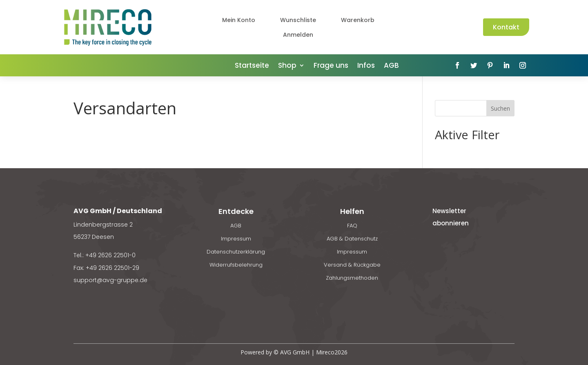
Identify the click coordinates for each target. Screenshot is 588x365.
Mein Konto (239, 20)
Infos (366, 66)
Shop (287, 66)
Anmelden (298, 35)
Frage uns (331, 66)
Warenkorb (358, 20)
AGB (391, 66)
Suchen (500, 108)
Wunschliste (298, 20)
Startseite (252, 66)
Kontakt (506, 27)
